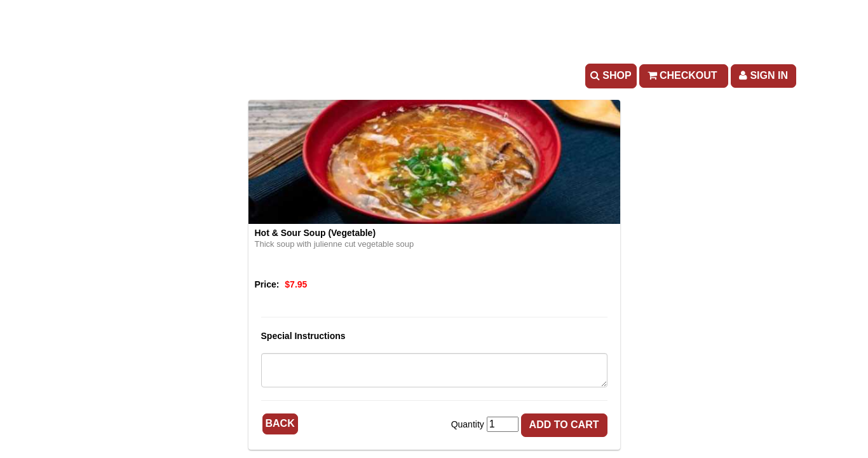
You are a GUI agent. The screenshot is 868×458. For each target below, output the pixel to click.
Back (280, 423)
